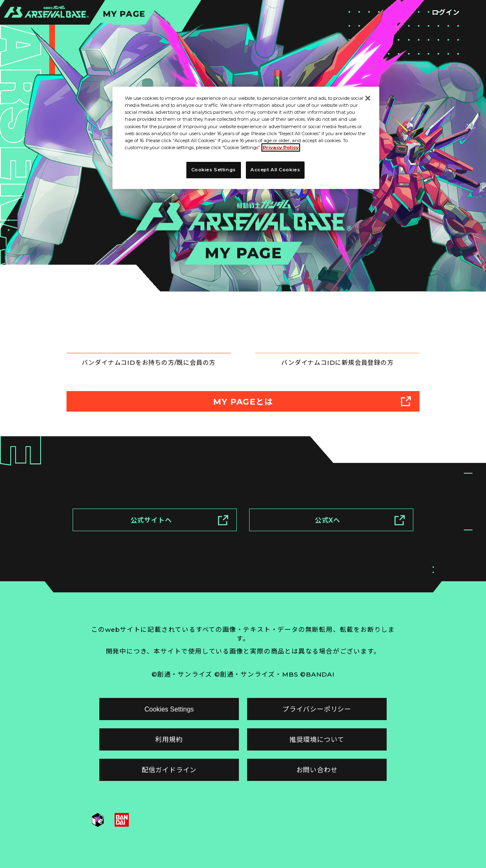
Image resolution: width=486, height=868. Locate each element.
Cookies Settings (169, 709)
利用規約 (169, 740)
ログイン (446, 13)
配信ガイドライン (169, 770)
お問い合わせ (317, 770)
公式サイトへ (179, 523)
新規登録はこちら (342, 332)
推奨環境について (317, 740)
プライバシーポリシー (317, 709)
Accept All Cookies (275, 170)
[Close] (368, 98)
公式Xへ (360, 523)
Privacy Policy (281, 147)
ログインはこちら (153, 332)
